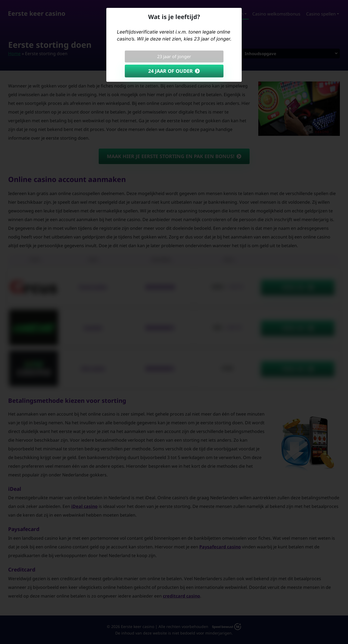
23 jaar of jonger (174, 56)
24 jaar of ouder (170, 71)
